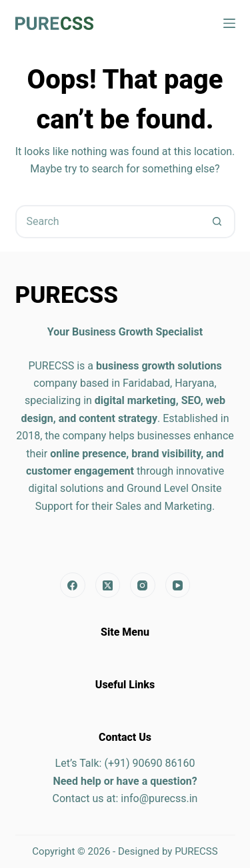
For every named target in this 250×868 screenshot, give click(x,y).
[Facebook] (73, 585)
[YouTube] (178, 585)
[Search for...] (109, 222)
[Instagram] (143, 585)
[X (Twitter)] (108, 585)
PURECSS (196, 851)
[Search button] (217, 222)
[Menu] (229, 23)
